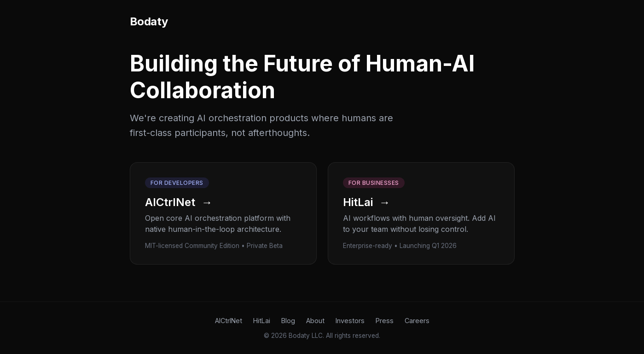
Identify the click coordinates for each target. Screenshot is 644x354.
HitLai (262, 321)
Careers (417, 321)
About (315, 321)
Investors (350, 321)
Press (385, 321)
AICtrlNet (229, 321)
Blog (288, 321)
